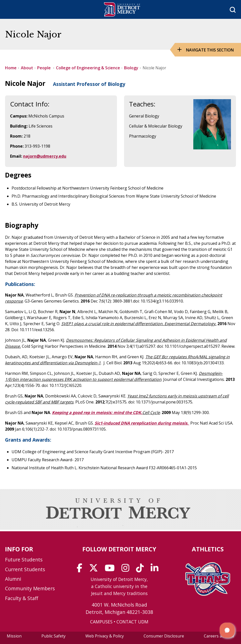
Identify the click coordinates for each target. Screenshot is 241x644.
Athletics (208, 549)
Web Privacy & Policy (105, 636)
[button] (227, 630)
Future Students (24, 560)
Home (11, 68)
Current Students (25, 569)
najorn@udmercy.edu (45, 156)
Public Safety (53, 636)
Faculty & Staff (22, 598)
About (27, 68)
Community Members (30, 588)
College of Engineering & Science (88, 68)
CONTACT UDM (132, 622)
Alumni (13, 579)
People (44, 68)
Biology (131, 68)
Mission (14, 636)
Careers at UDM (219, 636)
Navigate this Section (210, 50)
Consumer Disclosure (164, 636)
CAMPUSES (101, 622)
